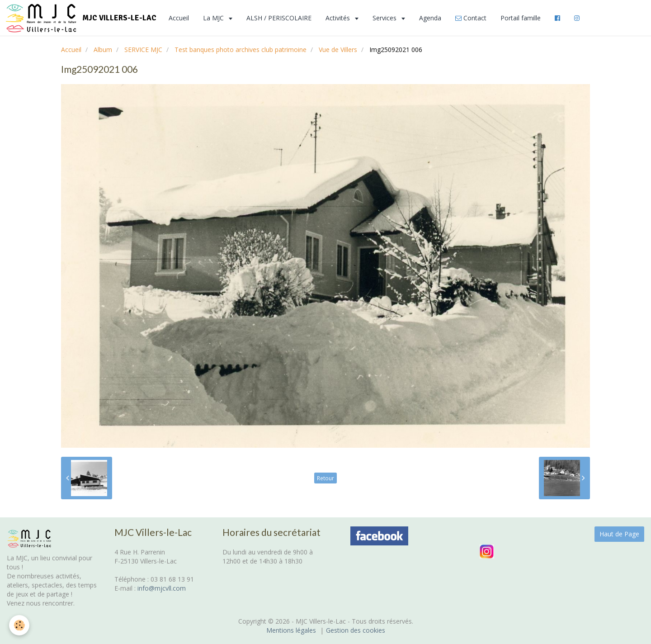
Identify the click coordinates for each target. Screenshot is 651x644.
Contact (471, 18)
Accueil (179, 18)
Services (385, 18)
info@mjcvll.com (162, 588)
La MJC (214, 18)
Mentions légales (291, 630)
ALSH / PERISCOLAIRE (279, 18)
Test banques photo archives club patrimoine (241, 50)
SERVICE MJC (143, 50)
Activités (339, 18)
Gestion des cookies (356, 630)
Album (103, 50)
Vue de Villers (338, 50)
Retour (325, 478)
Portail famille (521, 18)
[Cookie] (19, 625)
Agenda (430, 18)
